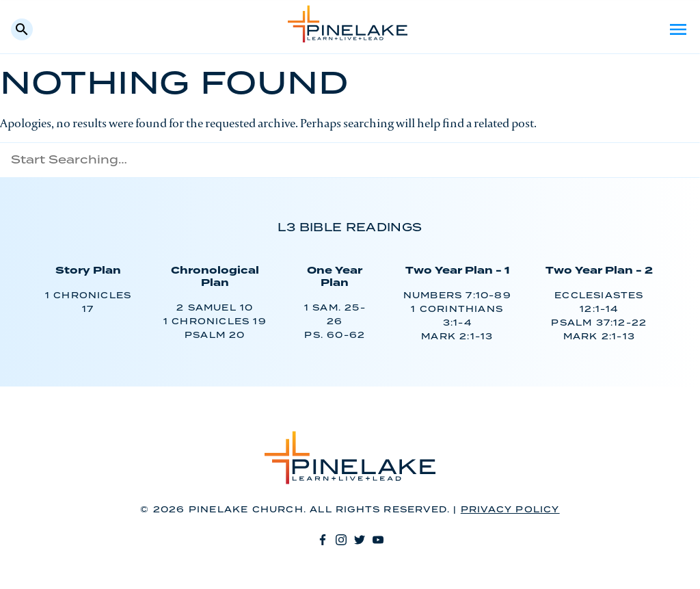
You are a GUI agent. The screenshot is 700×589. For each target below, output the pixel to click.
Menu (678, 29)
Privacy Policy (510, 510)
